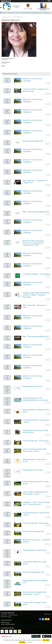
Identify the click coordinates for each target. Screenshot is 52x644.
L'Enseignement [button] (46, 13)
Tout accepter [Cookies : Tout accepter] (46, 640)
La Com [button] (17, 13)
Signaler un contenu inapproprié (8, 624)
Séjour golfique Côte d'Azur (32, 386)
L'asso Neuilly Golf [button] (11, 13)
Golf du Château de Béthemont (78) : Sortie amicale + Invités (36, 493)
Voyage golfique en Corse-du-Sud (34, 550)
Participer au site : (46, 1)
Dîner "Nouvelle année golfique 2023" (36, 336)
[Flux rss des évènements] (48, 619)
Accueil (4, 13)
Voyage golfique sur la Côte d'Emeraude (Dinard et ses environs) (35, 399)
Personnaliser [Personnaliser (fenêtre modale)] (30, 642)
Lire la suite (48, 83)
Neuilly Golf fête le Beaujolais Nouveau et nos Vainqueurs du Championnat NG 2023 (33, 243)
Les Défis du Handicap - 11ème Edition (36, 274)
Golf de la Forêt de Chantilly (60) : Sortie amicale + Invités (35, 450)
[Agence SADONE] (2, 631)
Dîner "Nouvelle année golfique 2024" (36, 212)
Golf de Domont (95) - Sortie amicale (36, 441)
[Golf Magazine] (6, 631)
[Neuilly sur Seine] (11, 631)
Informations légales (5, 622)
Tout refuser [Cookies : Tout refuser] (22, 642)
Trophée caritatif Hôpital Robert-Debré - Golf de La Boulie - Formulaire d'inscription (36, 295)
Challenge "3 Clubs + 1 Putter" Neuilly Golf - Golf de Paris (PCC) (36, 503)
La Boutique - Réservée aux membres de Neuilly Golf (31, 13)
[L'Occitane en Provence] (19, 631)
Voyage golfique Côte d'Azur (33, 470)
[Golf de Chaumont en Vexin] (15, 631)
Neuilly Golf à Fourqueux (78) (33, 531)
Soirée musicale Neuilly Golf (33, 141)
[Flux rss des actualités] (46, 619)
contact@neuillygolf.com (6, 620)
